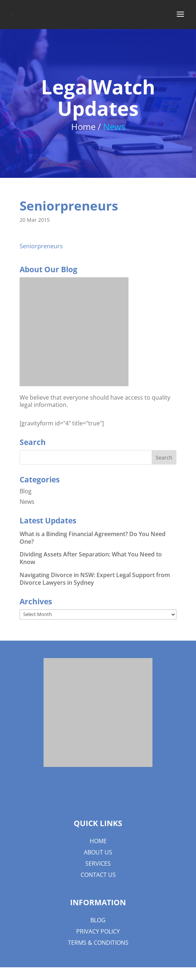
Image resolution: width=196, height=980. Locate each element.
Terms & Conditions (98, 943)
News (27, 502)
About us (98, 852)
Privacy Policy (98, 931)
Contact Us (98, 875)
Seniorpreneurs (41, 246)
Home (98, 841)
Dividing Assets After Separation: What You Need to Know (91, 558)
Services (98, 863)
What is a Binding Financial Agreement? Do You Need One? (93, 538)
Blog (26, 491)
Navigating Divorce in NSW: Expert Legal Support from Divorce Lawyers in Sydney (95, 579)
